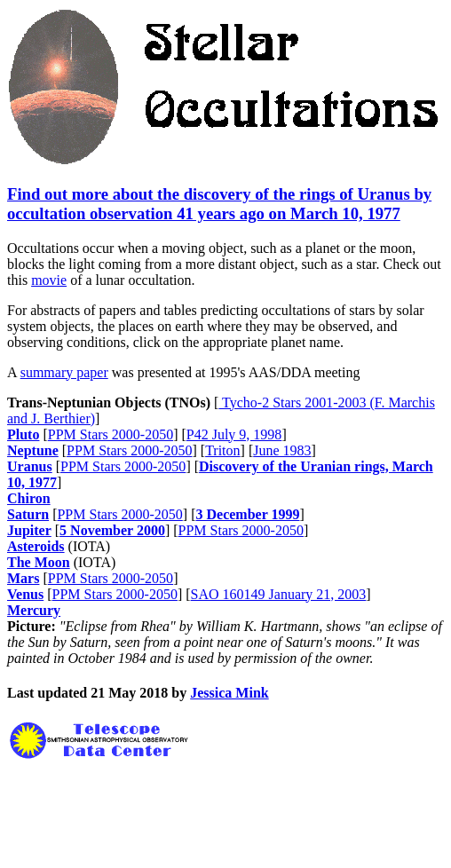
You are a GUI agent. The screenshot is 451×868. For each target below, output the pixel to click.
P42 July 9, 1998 (234, 434)
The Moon (39, 562)
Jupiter (29, 530)
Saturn (28, 514)
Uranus (30, 466)
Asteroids (36, 546)
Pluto (23, 434)
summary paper (64, 372)
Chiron (29, 498)
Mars (23, 578)
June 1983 (282, 450)
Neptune (33, 450)
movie (49, 280)
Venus (25, 594)
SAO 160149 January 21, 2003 (279, 594)
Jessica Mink (229, 693)
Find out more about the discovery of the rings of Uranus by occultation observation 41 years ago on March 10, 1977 (219, 204)
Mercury (34, 610)
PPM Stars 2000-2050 (111, 434)
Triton (222, 450)
